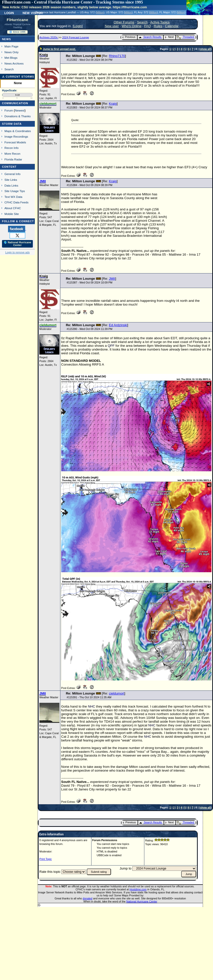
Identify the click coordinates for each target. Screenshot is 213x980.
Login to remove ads (17, 252)
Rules (158, 26)
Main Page (12, 46)
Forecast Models (15, 142)
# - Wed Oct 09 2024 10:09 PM (89, 282)
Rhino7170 (117, 56)
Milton (100, 12)
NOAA (114, 213)
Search (9, 69)
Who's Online (132, 26)
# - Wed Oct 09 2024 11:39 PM (89, 329)
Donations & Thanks (18, 116)
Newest (20, 110)
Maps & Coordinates (18, 131)
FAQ (147, 26)
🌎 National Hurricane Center (18, 244)
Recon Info (12, 148)
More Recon (12, 154)
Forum (9, 110)
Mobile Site (12, 214)
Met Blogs (11, 58)
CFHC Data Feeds (17, 202)
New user (112, 26)
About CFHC (13, 208)
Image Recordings (16, 136)
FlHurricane (18, 20)
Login (9, 13)
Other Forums (124, 22)
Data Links (11, 185)
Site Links (11, 180)
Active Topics (160, 22)
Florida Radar (13, 159)
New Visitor (33, 13)
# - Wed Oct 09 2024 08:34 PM (89, 60)
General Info (13, 174)
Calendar (172, 26)
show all (205, 49)
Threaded (185, 37)
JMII (112, 279)
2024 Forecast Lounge (76, 37)
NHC (92, 706)
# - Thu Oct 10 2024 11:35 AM (89, 697)
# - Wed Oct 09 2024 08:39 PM (89, 185)
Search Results (150, 37)
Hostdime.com (138, 889)
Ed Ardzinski (118, 325)
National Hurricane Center (142, 901)
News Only (12, 52)
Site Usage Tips (15, 191)
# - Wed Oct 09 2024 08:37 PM (89, 107)
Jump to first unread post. (59, 49)
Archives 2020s (49, 37)
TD (106, 722)
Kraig (113, 104)
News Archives (14, 63)
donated (88, 898)
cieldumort (117, 693)
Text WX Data (13, 197)
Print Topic (46, 859)
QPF (111, 346)
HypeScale (9, 90)
